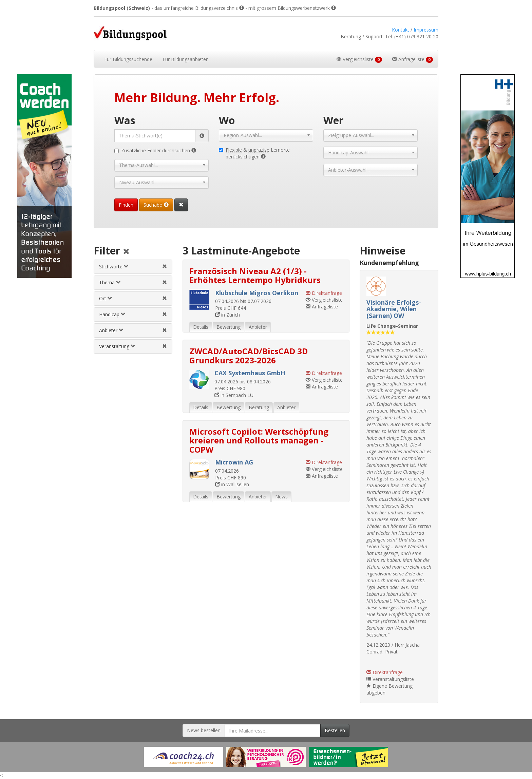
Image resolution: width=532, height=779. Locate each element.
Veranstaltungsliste (390, 679)
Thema (110, 282)
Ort (106, 298)
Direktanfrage (385, 672)
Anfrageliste (322, 307)
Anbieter (111, 330)
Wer (333, 120)
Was (125, 120)
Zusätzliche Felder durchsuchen (155, 150)
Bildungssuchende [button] (128, 59)
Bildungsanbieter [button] (185, 59)
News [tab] (281, 497)
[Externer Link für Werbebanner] (184, 757)
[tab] (133, 267)
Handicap (112, 314)
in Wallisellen (232, 484)
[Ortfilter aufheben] (165, 298)
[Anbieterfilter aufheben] (165, 330)
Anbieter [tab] (258, 327)
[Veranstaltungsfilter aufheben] (165, 346)
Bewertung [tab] (229, 327)
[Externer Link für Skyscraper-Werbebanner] (44, 176)
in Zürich (227, 315)
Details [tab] (201, 327)
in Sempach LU (234, 395)
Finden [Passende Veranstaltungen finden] (126, 205)
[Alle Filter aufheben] (126, 252)
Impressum (426, 30)
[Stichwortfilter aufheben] (165, 267)
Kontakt (401, 30)
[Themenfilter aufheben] (165, 282)
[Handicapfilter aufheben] (165, 314)
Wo (227, 120)
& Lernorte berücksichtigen (254, 153)
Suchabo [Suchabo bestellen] (156, 205)
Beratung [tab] (259, 407)
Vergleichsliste (324, 300)
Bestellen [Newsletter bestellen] (335, 730)
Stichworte (114, 267)
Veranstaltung (117, 346)
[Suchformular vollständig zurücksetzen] (181, 205)
